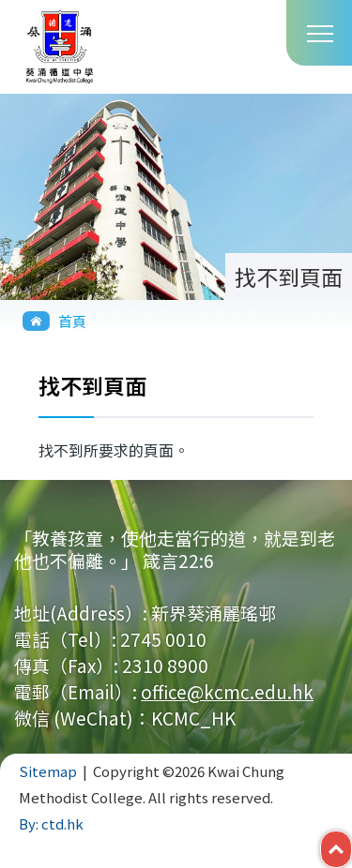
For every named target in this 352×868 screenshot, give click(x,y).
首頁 (72, 321)
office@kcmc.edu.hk (227, 691)
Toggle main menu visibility (320, 32)
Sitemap (48, 771)
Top (352, 845)
